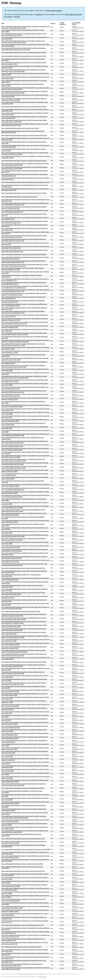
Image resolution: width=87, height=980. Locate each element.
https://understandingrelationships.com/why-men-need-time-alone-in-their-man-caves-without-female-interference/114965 (24, 467)
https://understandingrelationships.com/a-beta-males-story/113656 (20, 128)
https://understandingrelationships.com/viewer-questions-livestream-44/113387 (24, 52)
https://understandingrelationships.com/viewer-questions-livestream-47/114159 (24, 193)
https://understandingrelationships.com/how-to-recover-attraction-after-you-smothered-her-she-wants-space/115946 (23, 673)
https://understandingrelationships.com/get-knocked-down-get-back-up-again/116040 (26, 849)
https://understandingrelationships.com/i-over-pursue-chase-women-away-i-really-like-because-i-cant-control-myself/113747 (25, 265)
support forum (43, 977)
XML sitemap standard (54, 10)
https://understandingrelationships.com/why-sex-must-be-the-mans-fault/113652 (24, 135)
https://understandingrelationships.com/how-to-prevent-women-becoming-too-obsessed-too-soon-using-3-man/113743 (24, 240)
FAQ (33, 977)
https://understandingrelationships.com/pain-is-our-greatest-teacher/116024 (23, 788)
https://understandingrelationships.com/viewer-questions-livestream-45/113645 (24, 106)
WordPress (39, 14)
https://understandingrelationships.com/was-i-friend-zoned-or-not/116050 (22, 864)
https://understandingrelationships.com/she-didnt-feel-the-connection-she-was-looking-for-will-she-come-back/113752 (24, 391)
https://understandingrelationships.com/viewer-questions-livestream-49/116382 (24, 662)
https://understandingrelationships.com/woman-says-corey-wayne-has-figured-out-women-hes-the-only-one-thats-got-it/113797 (25, 323)
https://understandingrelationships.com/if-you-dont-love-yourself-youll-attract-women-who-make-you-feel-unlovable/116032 (24, 817)
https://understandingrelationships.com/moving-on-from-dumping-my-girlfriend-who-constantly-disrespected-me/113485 (24, 92)
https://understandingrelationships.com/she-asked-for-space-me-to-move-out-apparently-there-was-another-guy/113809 (23, 344)
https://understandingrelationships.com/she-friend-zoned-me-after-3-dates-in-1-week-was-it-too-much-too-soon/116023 (24, 784)
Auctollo (17, 17)
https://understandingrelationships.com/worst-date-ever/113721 (19, 197)
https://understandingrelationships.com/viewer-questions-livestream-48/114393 (24, 254)
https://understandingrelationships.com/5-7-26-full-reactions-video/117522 (23, 925)
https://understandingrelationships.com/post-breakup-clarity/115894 (21, 611)
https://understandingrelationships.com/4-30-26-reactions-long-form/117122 (23, 838)
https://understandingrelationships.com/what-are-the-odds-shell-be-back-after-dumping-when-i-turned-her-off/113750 (24, 261)
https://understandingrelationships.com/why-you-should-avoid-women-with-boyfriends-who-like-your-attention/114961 (23, 460)
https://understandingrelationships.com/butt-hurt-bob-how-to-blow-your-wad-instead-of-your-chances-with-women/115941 (23, 651)
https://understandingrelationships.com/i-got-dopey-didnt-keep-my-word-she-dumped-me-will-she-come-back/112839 (23, 70)
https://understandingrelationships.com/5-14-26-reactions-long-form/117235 (23, 871)
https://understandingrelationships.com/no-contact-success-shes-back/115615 (23, 568)
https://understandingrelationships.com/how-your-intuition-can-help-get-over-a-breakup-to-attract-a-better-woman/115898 (24, 618)
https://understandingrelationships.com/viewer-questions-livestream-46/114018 (24, 160)
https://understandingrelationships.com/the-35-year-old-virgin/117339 (21, 947)
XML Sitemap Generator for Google (27, 974)
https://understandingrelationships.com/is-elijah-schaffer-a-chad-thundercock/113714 (26, 182)
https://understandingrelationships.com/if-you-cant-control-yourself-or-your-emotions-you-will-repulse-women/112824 (23, 41)
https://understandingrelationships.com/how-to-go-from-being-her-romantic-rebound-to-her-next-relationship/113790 (23, 312)
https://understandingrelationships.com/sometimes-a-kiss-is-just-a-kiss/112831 (24, 56)
